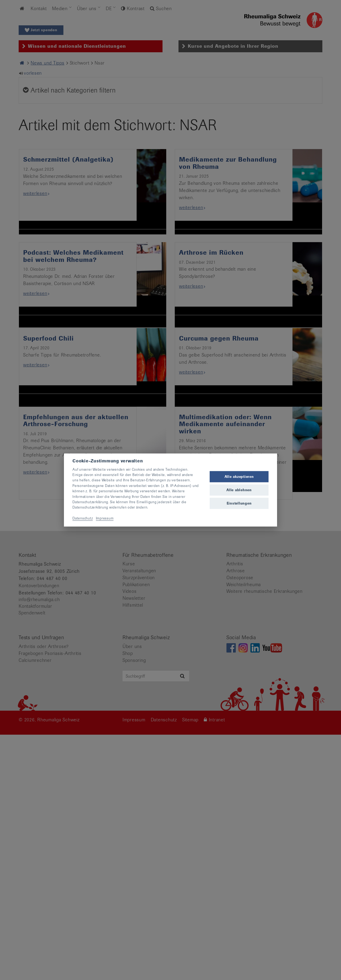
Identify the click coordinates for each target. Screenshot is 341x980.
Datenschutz (83, 518)
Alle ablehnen (239, 490)
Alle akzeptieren (239, 476)
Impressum (105, 518)
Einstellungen (239, 503)
